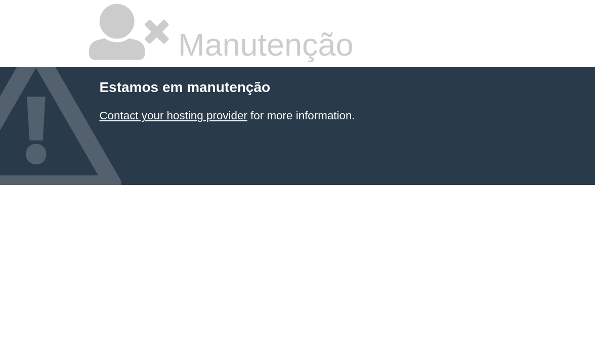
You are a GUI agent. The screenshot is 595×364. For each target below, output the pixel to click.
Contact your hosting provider (173, 116)
